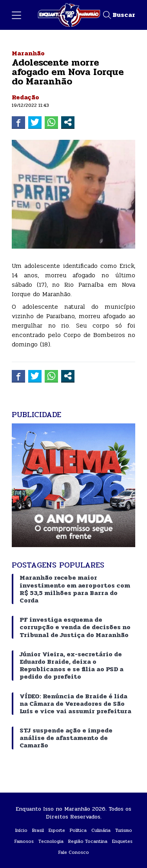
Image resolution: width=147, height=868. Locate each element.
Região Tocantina (88, 841)
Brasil (38, 830)
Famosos (24, 841)
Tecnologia (51, 841)
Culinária (101, 830)
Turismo (124, 830)
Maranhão (28, 53)
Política (78, 830)
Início (21, 830)
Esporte (57, 830)
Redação (25, 97)
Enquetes (122, 841)
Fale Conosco (74, 852)
